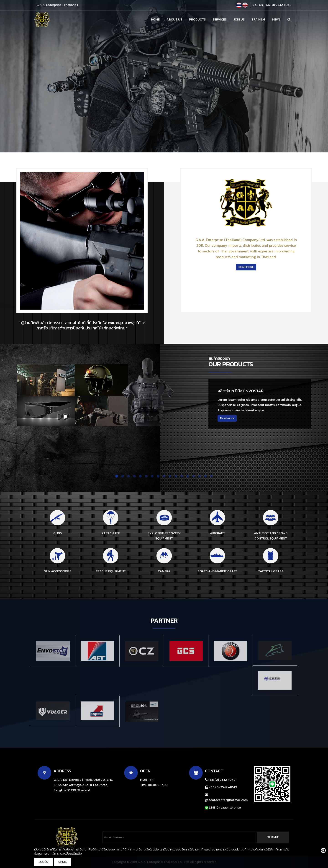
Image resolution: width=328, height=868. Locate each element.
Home (155, 19)
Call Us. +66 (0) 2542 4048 (272, 5)
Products (197, 19)
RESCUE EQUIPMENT (111, 571)
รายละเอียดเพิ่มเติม (69, 854)
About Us (174, 19)
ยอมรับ (43, 862)
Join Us (239, 19)
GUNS (58, 533)
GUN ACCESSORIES (58, 571)
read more (246, 267)
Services (220, 19)
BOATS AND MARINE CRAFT (217, 571)
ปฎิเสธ (63, 862)
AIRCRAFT (217, 533)
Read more (227, 418)
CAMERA (164, 571)
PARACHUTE (111, 533)
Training (258, 19)
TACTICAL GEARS (271, 571)
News (276, 19)
